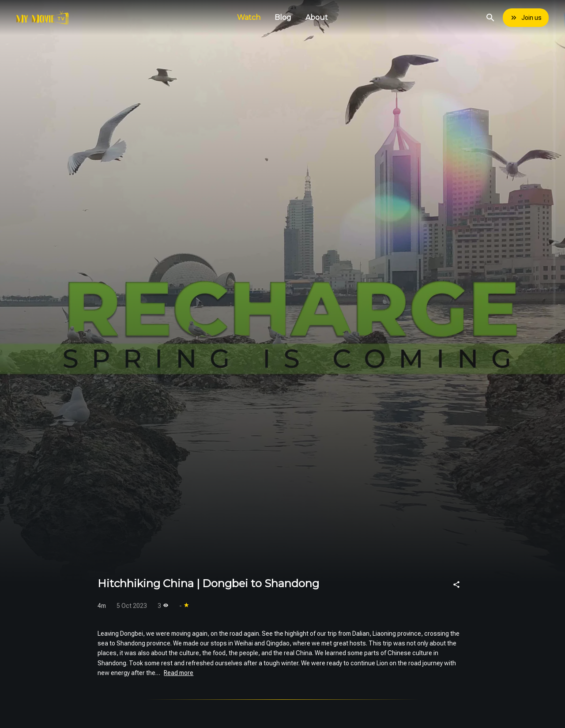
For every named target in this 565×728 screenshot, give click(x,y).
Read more (179, 673)
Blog (283, 17)
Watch (249, 17)
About (317, 17)
